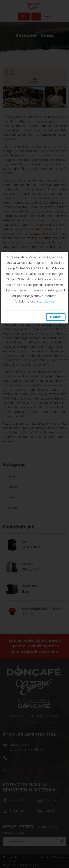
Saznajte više (46, 301)
